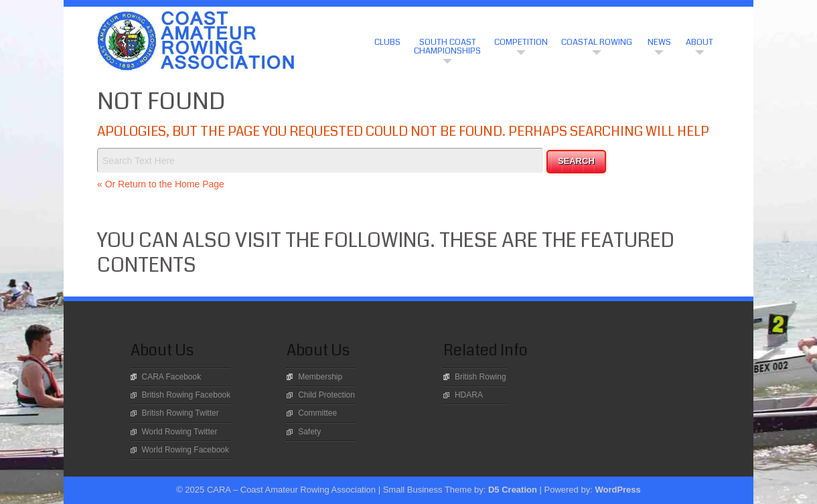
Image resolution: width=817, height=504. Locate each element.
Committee (317, 413)
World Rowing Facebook (186, 450)
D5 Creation (513, 490)
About (699, 42)
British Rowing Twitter (180, 413)
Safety (309, 432)
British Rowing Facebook (187, 395)
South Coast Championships (447, 47)
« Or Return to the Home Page (161, 184)
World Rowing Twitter (180, 432)
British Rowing (480, 377)
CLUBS (387, 42)
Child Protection (326, 395)
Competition (521, 42)
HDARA (469, 395)
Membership (320, 377)
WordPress (617, 490)
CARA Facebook (172, 377)
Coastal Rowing (597, 42)
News (659, 42)
